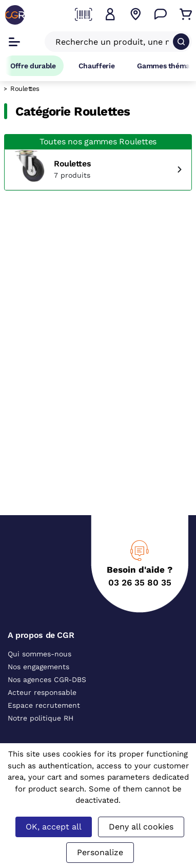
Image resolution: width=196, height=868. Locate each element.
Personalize (100, 852)
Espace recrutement (44, 705)
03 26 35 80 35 (140, 582)
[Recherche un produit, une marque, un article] (112, 42)
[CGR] (15, 15)
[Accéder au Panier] (186, 14)
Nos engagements (38, 667)
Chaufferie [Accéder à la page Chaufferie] (97, 66)
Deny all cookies (141, 827)
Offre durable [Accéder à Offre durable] (33, 66)
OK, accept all (54, 827)
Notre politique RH (41, 718)
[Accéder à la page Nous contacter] (161, 14)
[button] (110, 14)
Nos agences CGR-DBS (47, 680)
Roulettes (72, 164)
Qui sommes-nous (40, 654)
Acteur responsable (42, 692)
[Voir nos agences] (135, 14)
